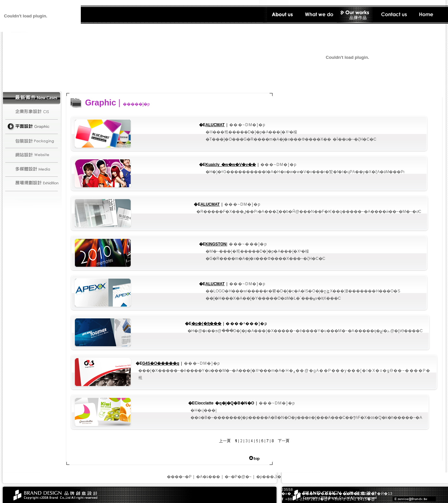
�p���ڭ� (269, 477)
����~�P (179, 477)
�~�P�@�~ (238, 477)
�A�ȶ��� (208, 477)
